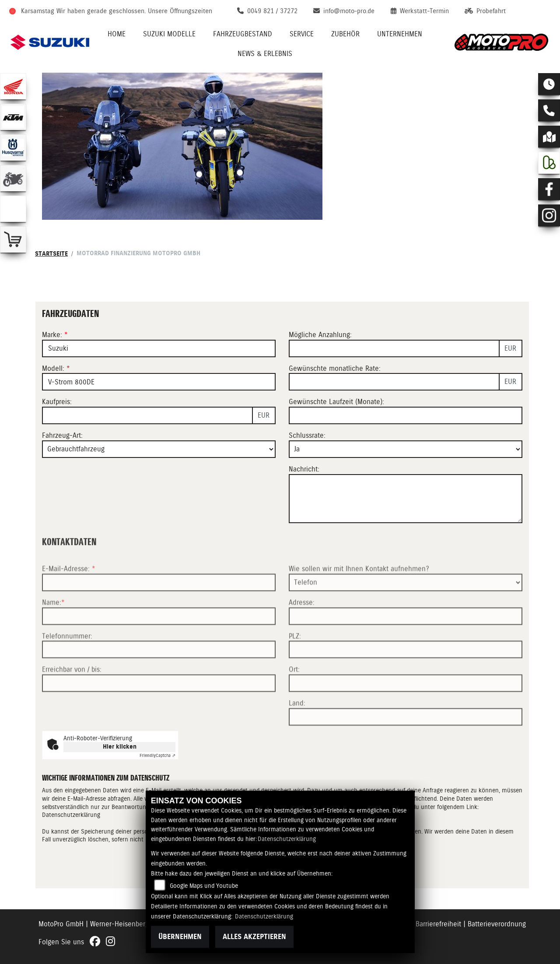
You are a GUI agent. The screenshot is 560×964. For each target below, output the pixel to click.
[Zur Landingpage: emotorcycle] (13, 209)
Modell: (53, 368)
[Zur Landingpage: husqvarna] (13, 148)
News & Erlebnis (265, 54)
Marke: (52, 335)
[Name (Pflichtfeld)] (159, 676)
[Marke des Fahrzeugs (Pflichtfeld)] (159, 348)
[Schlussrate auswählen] (406, 449)
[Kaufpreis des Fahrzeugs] (147, 415)
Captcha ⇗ (157, 755)
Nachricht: (304, 469)
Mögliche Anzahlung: (320, 335)
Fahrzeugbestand (243, 34)
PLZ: (295, 695)
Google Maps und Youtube (204, 886)
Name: (52, 662)
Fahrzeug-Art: (62, 435)
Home (117, 34)
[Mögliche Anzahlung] (394, 348)
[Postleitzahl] (406, 709)
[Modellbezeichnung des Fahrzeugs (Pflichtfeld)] (159, 382)
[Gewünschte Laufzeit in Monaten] (406, 415)
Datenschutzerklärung (287, 839)
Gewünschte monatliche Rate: (335, 368)
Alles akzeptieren (254, 937)
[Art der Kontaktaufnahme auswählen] (406, 642)
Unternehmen (400, 34)
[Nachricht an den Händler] (406, 499)
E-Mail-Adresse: (69, 628)
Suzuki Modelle (169, 34)
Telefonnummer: (67, 695)
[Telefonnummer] (159, 709)
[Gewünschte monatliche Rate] (394, 382)
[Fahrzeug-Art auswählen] (159, 449)
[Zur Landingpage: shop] (13, 239)
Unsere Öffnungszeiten (180, 11)
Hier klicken (120, 747)
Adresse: (302, 662)
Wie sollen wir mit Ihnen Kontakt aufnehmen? (359, 628)
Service (302, 34)
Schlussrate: (307, 435)
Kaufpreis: (57, 402)
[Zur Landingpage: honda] (13, 86)
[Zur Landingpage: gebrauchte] (13, 178)
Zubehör (345, 34)
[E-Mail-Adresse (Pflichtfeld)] (159, 642)
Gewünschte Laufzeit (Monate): (336, 402)
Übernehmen (180, 937)
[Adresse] (406, 676)
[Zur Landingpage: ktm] (13, 117)
